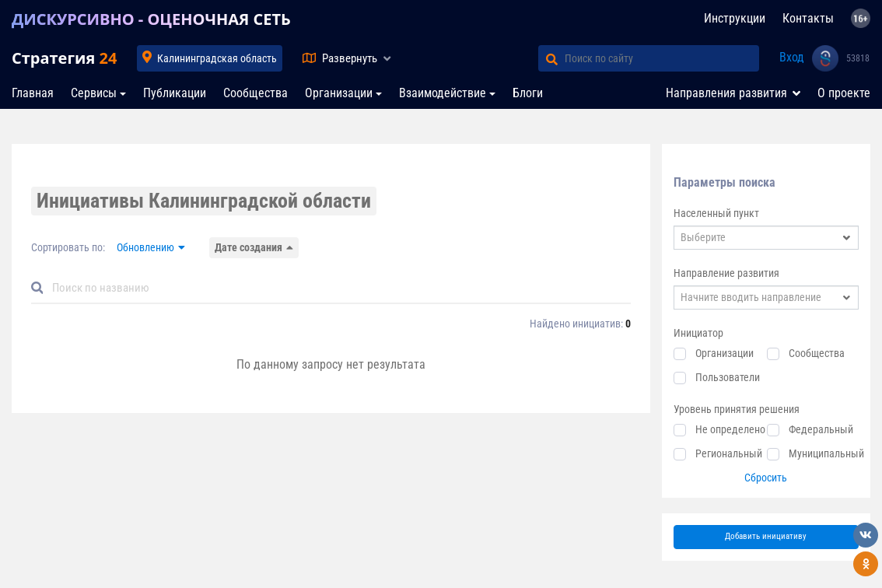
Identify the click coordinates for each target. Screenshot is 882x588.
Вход (792, 57)
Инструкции (735, 18)
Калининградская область (217, 58)
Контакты (808, 18)
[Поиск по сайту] (662, 58)
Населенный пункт (716, 213)
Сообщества (255, 93)
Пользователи (728, 377)
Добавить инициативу (766, 536)
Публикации (175, 93)
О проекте (844, 93)
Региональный (729, 453)
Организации (339, 93)
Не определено (730, 429)
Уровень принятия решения (737, 409)
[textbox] (766, 238)
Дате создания (248, 247)
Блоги (528, 93)
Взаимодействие (443, 93)
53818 (858, 58)
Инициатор (698, 333)
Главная (33, 93)
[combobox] (766, 238)
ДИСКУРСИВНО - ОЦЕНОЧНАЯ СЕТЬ (151, 19)
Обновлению (145, 247)
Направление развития (726, 273)
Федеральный (821, 429)
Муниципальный (826, 453)
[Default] (337, 288)
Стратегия (64, 58)
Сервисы (94, 93)
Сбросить (766, 478)
